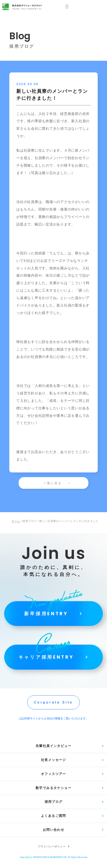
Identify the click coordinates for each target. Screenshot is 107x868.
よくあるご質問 (53, 820)
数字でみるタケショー (53, 791)
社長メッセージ (53, 762)
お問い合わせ (53, 835)
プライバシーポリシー (52, 852)
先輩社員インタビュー (53, 748)
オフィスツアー (53, 777)
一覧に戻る (53, 483)
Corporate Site (53, 704)
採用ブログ (54, 806)
